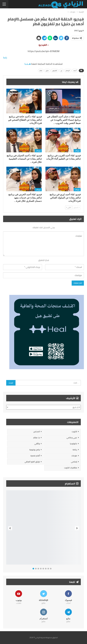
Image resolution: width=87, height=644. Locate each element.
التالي (69, 207)
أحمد (75, 71)
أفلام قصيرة (35, 456)
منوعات (77, 112)
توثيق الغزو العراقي (32, 462)
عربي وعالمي (72, 438)
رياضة (75, 450)
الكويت (74, 432)
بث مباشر (37, 438)
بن (61, 71)
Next (77, 528)
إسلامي (74, 462)
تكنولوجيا (74, 444)
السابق (77, 207)
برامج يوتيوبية (35, 450)
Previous (10, 528)
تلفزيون (55, 71)
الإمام (68, 71)
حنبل (47, 71)
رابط (5, 58)
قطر (41, 71)
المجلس (37, 432)
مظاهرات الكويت (71, 468)
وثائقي (37, 444)
